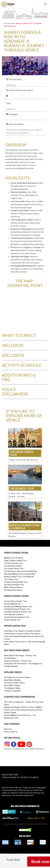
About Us (8, 729)
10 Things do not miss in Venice (17, 677)
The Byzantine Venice (13, 590)
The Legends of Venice (14, 614)
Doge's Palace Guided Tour (15, 560)
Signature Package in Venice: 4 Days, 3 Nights (23, 707)
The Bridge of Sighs (12, 688)
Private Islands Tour (12, 620)
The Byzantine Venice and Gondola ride (20, 571)
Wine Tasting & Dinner (13, 587)
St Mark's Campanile (12, 691)
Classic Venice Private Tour (15, 601)
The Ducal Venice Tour (14, 563)
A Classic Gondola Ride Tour (16, 582)
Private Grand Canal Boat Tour (17, 617)
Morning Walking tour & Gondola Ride (20, 574)
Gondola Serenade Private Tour (17, 609)
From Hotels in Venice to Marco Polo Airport (22, 634)
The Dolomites (10, 658)
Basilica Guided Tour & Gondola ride (19, 576)
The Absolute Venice (13, 566)
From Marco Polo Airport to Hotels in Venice (22, 631)
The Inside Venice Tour (14, 568)
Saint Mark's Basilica (12, 680)
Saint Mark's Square (12, 685)
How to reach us (11, 732)
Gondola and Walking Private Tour (18, 606)
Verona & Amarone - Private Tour (18, 661)
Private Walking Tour (13, 604)
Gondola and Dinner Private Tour (18, 612)
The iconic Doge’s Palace (14, 683)
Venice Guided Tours (24, 23)
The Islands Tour (11, 579)
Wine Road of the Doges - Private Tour (20, 655)
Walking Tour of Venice (14, 558)
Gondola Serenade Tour (14, 585)
